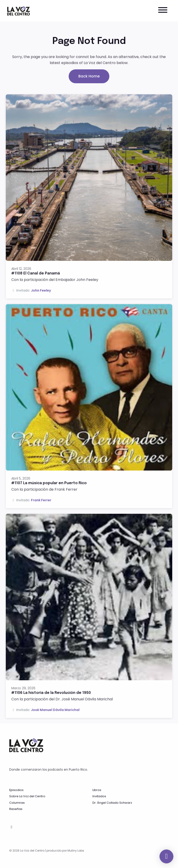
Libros (97, 790)
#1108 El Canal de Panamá (36, 273)
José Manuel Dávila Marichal (55, 710)
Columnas (17, 803)
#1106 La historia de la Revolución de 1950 (51, 693)
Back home (89, 76)
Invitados (99, 796)
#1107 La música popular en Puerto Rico (49, 483)
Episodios (16, 790)
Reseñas (16, 809)
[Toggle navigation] (163, 11)
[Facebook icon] (12, 827)
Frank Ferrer (41, 500)
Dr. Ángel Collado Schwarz (112, 803)
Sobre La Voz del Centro (27, 796)
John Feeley (41, 290)
